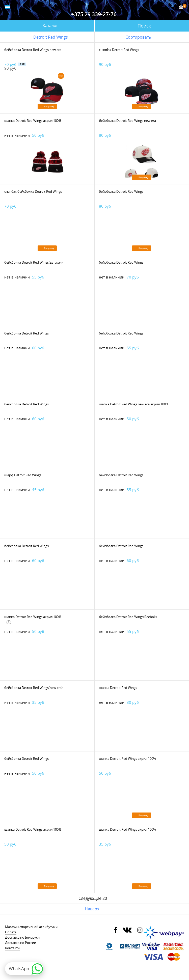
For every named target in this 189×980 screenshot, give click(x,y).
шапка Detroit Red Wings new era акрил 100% (134, 404)
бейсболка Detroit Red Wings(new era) (33, 688)
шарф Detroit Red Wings (23, 475)
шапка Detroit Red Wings (118, 688)
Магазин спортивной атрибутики (31, 927)
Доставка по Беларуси (22, 937)
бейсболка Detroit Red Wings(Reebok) (128, 617)
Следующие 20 (93, 898)
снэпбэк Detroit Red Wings (119, 50)
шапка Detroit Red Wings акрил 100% (33, 121)
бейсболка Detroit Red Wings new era (33, 50)
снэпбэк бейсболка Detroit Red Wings (33, 191)
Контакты (13, 948)
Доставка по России (21, 943)
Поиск (144, 26)
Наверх (92, 909)
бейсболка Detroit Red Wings (121, 191)
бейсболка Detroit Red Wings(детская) (33, 262)
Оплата (11, 932)
